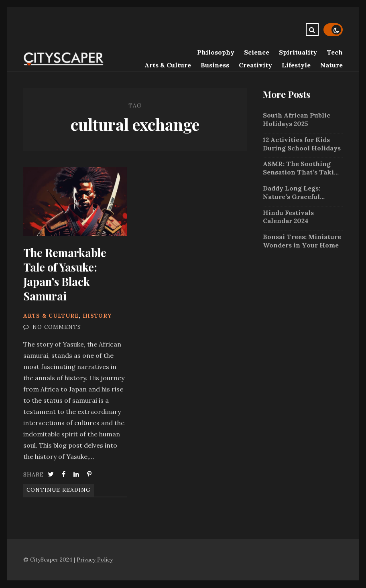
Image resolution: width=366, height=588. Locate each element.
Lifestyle (296, 65)
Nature (331, 65)
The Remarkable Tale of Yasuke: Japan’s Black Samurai (75, 201)
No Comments (57, 327)
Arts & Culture (168, 65)
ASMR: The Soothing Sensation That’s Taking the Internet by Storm (303, 168)
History (97, 316)
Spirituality (298, 52)
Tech (335, 52)
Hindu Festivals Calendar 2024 (288, 217)
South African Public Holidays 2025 (297, 119)
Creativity (255, 65)
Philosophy (216, 52)
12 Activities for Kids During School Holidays (302, 144)
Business (215, 65)
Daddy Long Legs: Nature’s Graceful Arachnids (292, 193)
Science (257, 52)
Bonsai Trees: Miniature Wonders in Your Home (302, 241)
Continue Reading (59, 490)
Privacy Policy (95, 560)
